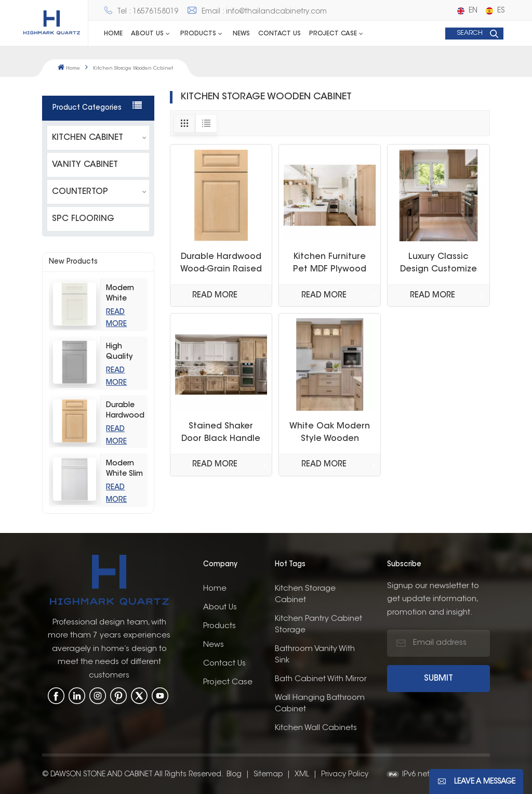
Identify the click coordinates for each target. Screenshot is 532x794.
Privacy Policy (345, 774)
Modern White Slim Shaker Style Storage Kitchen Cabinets (124, 469)
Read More (215, 296)
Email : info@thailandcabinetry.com (257, 12)
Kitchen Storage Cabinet (305, 594)
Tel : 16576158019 (141, 12)
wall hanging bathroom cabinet (320, 703)
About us (220, 607)
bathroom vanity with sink (315, 654)
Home (113, 34)
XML (302, 774)
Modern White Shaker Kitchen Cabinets (123, 294)
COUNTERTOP (80, 191)
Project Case (333, 34)
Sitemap (268, 774)
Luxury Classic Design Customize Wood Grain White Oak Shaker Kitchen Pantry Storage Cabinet (439, 264)
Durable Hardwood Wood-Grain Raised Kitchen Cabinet (125, 411)
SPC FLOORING (83, 218)
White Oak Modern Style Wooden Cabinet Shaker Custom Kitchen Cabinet (330, 434)
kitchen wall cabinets (316, 727)
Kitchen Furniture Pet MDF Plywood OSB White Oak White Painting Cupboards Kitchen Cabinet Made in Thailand (330, 264)
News (241, 34)
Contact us (280, 34)
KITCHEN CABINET (88, 137)
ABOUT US (147, 34)
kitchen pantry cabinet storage (318, 624)
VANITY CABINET (85, 164)
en (467, 11)
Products (198, 34)
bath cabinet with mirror (321, 678)
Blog (234, 774)
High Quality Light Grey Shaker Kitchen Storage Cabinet (124, 352)
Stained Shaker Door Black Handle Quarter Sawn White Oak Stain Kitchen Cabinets (221, 434)
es (495, 11)
